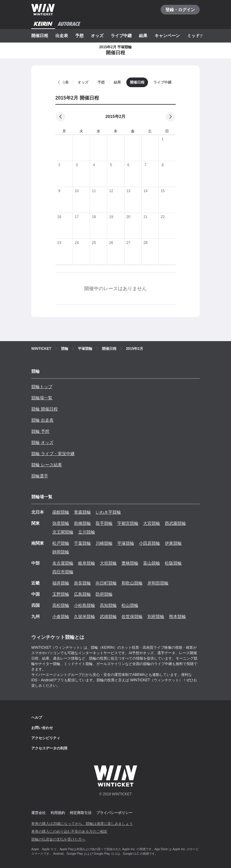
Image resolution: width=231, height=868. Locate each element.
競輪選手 (40, 476)
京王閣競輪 (63, 532)
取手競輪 (104, 523)
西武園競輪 (175, 523)
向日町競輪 (106, 583)
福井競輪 (61, 583)
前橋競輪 (82, 523)
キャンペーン (167, 36)
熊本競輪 (177, 616)
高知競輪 (108, 605)
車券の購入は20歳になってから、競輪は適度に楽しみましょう (82, 824)
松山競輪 (130, 605)
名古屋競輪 (63, 563)
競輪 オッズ (42, 442)
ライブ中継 (121, 36)
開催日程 (40, 36)
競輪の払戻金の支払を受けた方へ (58, 839)
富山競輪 (152, 563)
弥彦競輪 (61, 523)
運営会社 (38, 813)
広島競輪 (82, 594)
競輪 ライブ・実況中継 (53, 454)
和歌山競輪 (132, 583)
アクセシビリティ (46, 738)
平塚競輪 (126, 543)
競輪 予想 (40, 431)
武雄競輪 (108, 616)
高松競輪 (61, 605)
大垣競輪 (108, 563)
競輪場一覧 (42, 398)
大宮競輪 (152, 523)
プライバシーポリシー (114, 813)
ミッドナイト (200, 36)
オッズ (97, 36)
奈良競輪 (82, 583)
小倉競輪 (61, 616)
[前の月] (60, 117)
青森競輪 (82, 512)
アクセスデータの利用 (49, 748)
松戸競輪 (61, 543)
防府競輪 (104, 594)
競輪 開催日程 (45, 409)
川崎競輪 (104, 543)
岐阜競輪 (87, 563)
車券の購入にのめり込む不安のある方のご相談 (69, 832)
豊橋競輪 (130, 563)
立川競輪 (87, 532)
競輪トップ (42, 387)
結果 (143, 36)
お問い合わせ (42, 728)
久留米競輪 (85, 616)
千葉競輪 (82, 543)
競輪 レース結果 (47, 465)
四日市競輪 (63, 572)
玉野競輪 (61, 594)
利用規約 (58, 813)
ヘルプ (37, 718)
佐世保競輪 (132, 616)
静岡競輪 (61, 552)
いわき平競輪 (108, 512)
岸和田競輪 (158, 583)
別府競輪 (156, 616)
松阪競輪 (173, 563)
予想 (79, 36)
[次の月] (171, 117)
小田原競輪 (149, 543)
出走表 (62, 36)
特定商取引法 (81, 813)
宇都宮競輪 (128, 523)
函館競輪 (61, 512)
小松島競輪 (85, 605)
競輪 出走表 (42, 420)
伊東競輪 (173, 543)
